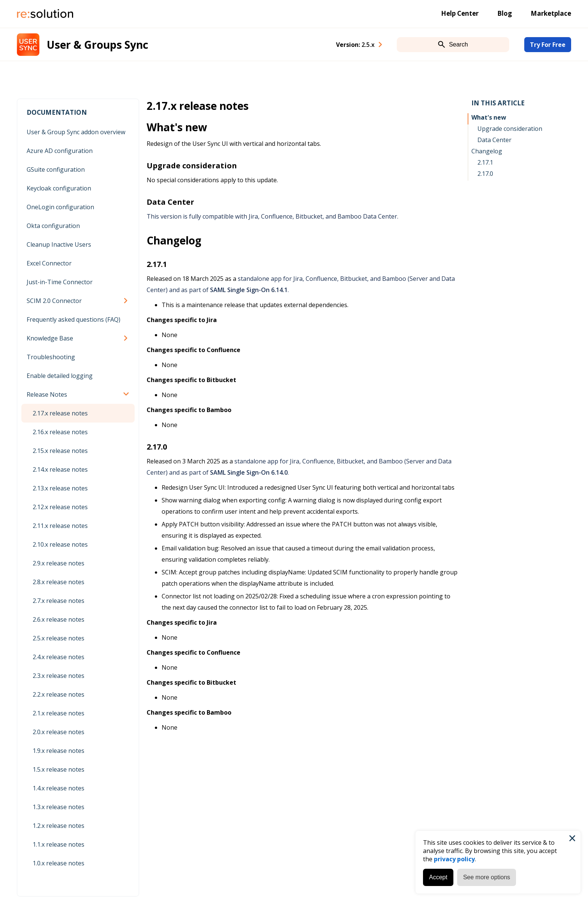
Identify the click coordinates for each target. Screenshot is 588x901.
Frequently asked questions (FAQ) (73, 319)
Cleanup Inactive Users (59, 244)
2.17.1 (485, 162)
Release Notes (47, 394)
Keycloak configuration (59, 188)
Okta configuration (53, 226)
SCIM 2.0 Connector (54, 301)
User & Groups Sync (97, 45)
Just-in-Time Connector (60, 282)
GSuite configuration (56, 169)
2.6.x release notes (58, 619)
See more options (487, 877)
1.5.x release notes (58, 769)
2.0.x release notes (58, 732)
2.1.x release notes (58, 713)
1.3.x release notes (58, 807)
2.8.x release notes (58, 582)
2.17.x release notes (60, 413)
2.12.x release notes (60, 507)
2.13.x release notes (60, 488)
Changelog (487, 151)
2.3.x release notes (58, 676)
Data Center (494, 140)
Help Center (460, 13)
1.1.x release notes (58, 844)
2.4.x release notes (58, 657)
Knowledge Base (50, 338)
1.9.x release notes (58, 751)
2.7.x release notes (58, 601)
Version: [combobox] (355, 45)
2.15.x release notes (60, 451)
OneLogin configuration (60, 207)
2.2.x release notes (58, 694)
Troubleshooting (51, 357)
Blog (505, 13)
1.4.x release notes (58, 788)
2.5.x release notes (58, 638)
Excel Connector (49, 263)
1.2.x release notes (58, 826)
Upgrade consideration (510, 129)
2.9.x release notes (58, 563)
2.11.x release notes (60, 526)
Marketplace (551, 13)
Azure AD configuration (60, 151)
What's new (489, 117)
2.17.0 (485, 174)
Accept (438, 877)
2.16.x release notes (60, 432)
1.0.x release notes (58, 863)
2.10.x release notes (60, 544)
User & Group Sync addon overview (76, 132)
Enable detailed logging (60, 376)
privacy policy (454, 859)
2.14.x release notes (60, 469)
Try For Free (548, 45)
